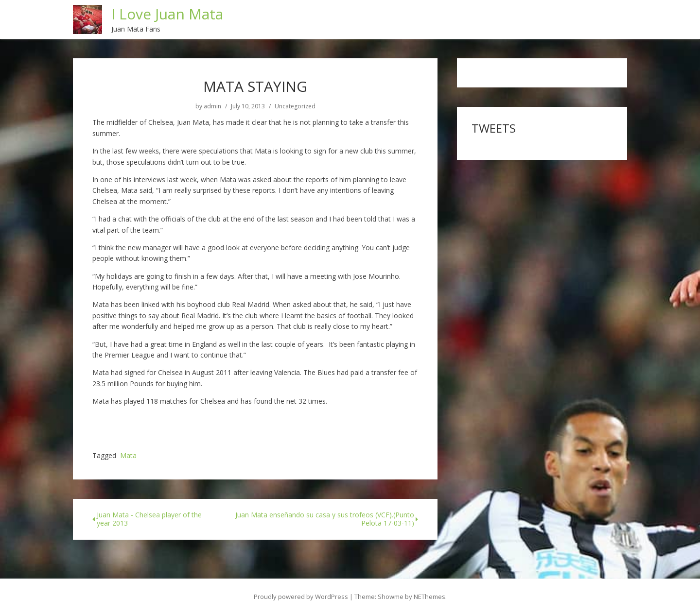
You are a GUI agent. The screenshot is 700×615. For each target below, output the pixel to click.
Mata (128, 456)
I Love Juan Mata (167, 14)
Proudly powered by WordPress (301, 597)
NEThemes (429, 597)
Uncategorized (295, 106)
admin (212, 106)
